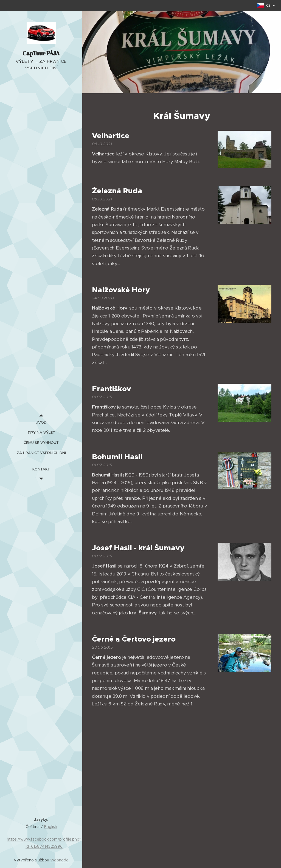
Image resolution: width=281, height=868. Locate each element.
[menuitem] (41, 422)
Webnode (59, 860)
